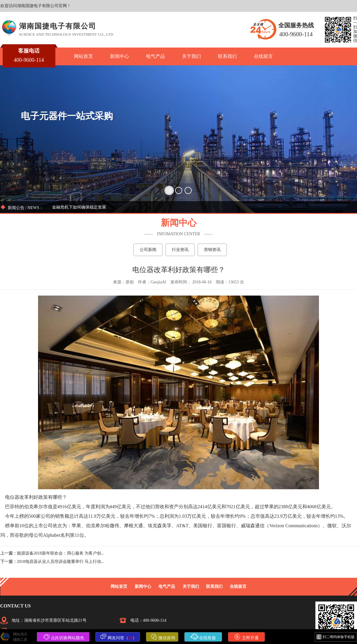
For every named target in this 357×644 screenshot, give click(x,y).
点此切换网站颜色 (64, 637)
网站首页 (84, 56)
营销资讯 (212, 250)
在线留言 (263, 56)
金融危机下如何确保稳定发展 (79, 207)
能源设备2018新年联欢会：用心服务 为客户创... (61, 553)
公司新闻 (148, 250)
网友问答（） (119, 637)
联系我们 (227, 56)
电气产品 (155, 56)
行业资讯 (180, 250)
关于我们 (191, 56)
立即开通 (246, 637)
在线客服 (203, 637)
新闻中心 (119, 56)
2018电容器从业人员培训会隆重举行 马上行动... (61, 562)
